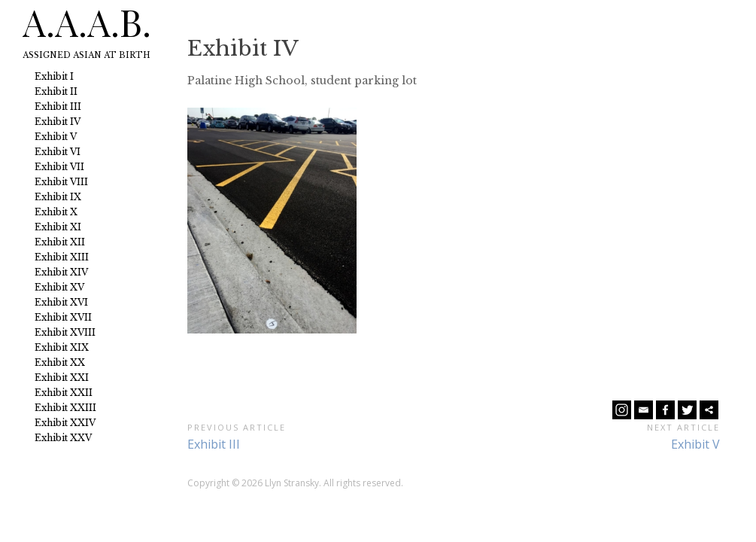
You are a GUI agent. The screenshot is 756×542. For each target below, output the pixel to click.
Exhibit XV (59, 287)
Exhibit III (58, 107)
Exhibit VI (58, 152)
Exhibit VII (59, 167)
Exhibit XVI (61, 302)
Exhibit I (54, 76)
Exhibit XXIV (65, 423)
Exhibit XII (60, 242)
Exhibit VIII (61, 182)
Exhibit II (56, 91)
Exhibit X (56, 212)
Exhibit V (56, 137)
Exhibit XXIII (65, 408)
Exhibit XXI (62, 378)
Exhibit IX (58, 197)
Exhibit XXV (63, 438)
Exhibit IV (58, 122)
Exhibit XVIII (65, 332)
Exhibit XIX (62, 347)
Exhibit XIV (61, 272)
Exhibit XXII (64, 393)
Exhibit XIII (62, 257)
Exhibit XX (60, 362)
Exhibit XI (58, 227)
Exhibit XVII (63, 317)
